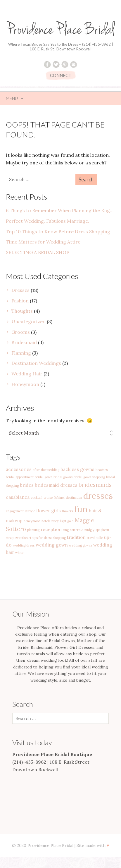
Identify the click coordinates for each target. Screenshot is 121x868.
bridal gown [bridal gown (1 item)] (44, 477)
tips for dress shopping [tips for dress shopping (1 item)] (49, 538)
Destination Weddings (36, 363)
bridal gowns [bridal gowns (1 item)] (63, 477)
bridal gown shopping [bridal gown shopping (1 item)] (89, 477)
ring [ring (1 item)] (66, 530)
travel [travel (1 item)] (91, 538)
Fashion (20, 301)
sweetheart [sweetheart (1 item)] (23, 538)
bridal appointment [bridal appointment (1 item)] (20, 477)
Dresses (20, 290)
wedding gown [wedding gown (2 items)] (52, 545)
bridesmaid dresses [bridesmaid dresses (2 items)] (56, 485)
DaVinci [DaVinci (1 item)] (59, 498)
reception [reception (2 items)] (51, 529)
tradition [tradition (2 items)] (76, 537)
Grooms (21, 332)
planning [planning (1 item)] (33, 530)
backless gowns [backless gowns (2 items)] (77, 469)
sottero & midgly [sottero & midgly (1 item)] (82, 530)
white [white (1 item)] (19, 553)
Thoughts (22, 311)
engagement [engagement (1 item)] (15, 511)
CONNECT (61, 75)
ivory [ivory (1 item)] (55, 521)
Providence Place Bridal (61, 30)
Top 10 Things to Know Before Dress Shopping (58, 232)
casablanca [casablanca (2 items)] (18, 497)
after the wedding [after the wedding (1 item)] (46, 470)
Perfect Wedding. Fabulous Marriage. (47, 221)
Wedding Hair (27, 374)
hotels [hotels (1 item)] (46, 521)
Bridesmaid (24, 342)
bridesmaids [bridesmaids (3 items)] (95, 485)
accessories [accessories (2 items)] (19, 469)
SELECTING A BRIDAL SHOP (38, 252)
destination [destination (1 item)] (74, 498)
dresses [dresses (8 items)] (98, 496)
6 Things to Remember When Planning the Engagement (61, 210)
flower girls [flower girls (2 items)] (49, 510)
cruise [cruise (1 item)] (48, 498)
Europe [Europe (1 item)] (30, 511)
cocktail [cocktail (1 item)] (37, 498)
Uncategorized (28, 321)
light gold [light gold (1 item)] (67, 521)
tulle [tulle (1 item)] (100, 538)
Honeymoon (25, 384)
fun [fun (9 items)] (81, 509)
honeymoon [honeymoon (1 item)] (32, 521)
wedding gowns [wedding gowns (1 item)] (81, 545)
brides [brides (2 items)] (27, 485)
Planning (21, 353)
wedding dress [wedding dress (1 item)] (24, 545)
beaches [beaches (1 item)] (102, 470)
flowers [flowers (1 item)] (68, 511)
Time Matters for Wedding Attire (43, 242)
